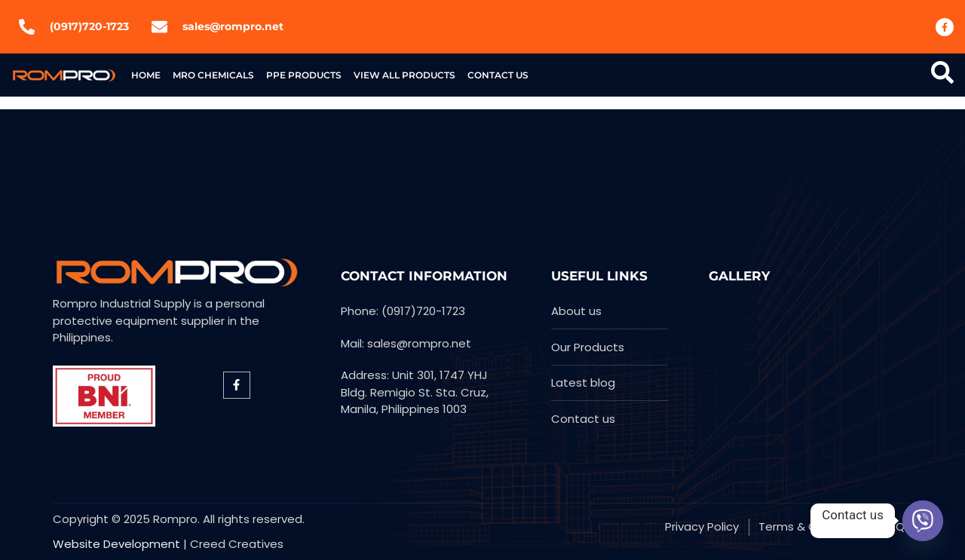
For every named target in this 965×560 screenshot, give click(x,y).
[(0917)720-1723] (27, 27)
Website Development (116, 544)
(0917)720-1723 (89, 26)
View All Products (404, 75)
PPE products (304, 75)
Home (146, 75)
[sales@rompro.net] (159, 27)
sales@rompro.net (233, 26)
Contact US (498, 75)
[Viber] (923, 521)
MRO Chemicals (213, 75)
